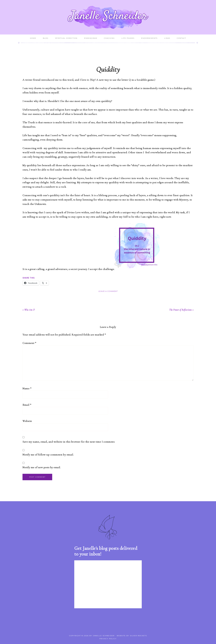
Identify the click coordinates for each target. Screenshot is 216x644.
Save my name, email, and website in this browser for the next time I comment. (69, 442)
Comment (29, 343)
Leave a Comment (108, 291)
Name (27, 388)
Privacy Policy (108, 639)
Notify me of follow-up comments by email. (48, 455)
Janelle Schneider (108, 16)
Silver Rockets (138, 636)
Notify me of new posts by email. (42, 467)
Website (27, 421)
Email (27, 405)
